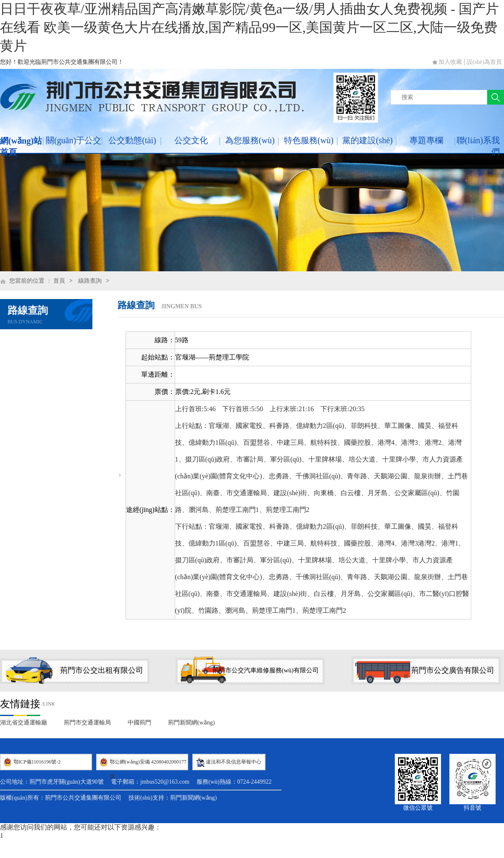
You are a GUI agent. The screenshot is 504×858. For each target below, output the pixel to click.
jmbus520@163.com (165, 782)
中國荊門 (139, 723)
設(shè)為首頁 (484, 62)
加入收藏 (450, 62)
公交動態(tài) (132, 140)
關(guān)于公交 (73, 140)
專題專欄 (426, 140)
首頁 (59, 281)
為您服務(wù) (250, 140)
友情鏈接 (20, 704)
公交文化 (191, 140)
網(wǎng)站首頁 (21, 146)
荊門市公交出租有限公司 (102, 670)
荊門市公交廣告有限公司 (453, 670)
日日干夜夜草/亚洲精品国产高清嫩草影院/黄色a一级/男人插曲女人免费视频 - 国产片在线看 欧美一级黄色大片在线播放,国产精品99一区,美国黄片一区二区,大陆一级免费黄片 (249, 27)
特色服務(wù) (309, 140)
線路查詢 (90, 281)
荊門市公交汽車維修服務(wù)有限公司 (266, 670)
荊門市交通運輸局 (87, 723)
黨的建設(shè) (367, 140)
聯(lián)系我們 (478, 146)
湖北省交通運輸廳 (24, 723)
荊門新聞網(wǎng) (191, 723)
